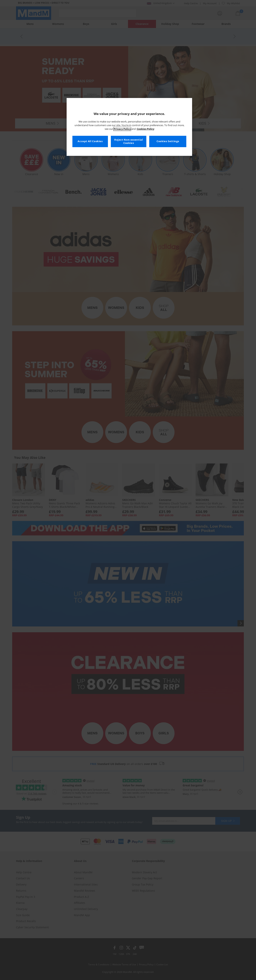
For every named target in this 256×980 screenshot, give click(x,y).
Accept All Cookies (90, 141)
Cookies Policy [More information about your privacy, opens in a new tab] (145, 129)
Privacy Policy (122, 129)
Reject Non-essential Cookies (129, 141)
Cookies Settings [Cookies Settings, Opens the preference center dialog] (168, 141)
